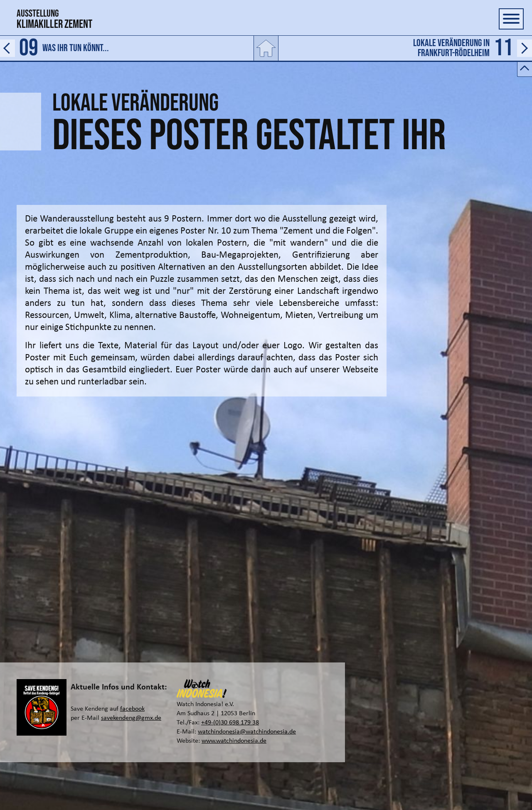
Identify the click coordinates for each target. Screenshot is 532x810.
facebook (132, 709)
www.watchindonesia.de (234, 741)
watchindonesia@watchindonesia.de (247, 732)
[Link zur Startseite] (266, 48)
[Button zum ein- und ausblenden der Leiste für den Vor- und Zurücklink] (525, 69)
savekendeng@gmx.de (131, 718)
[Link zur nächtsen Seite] (406, 48)
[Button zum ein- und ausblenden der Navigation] (511, 19)
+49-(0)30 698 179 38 (230, 723)
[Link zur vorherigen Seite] (126, 48)
